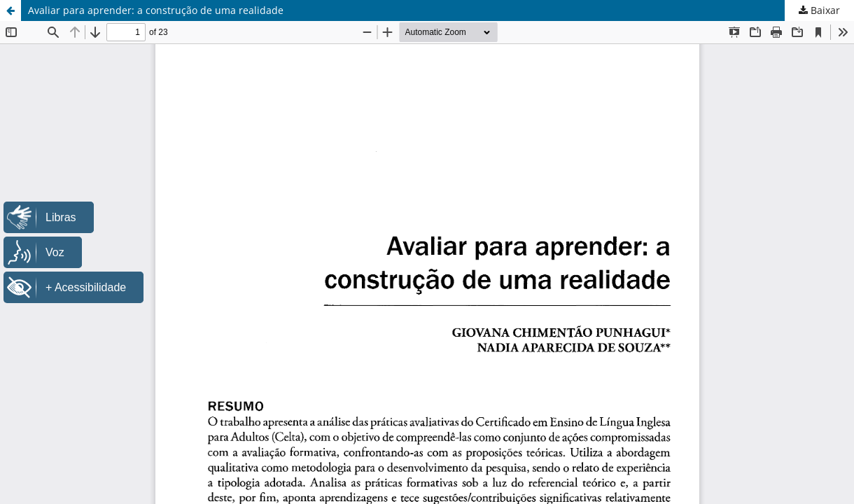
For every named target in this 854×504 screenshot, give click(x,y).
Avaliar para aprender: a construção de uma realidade (156, 10)
